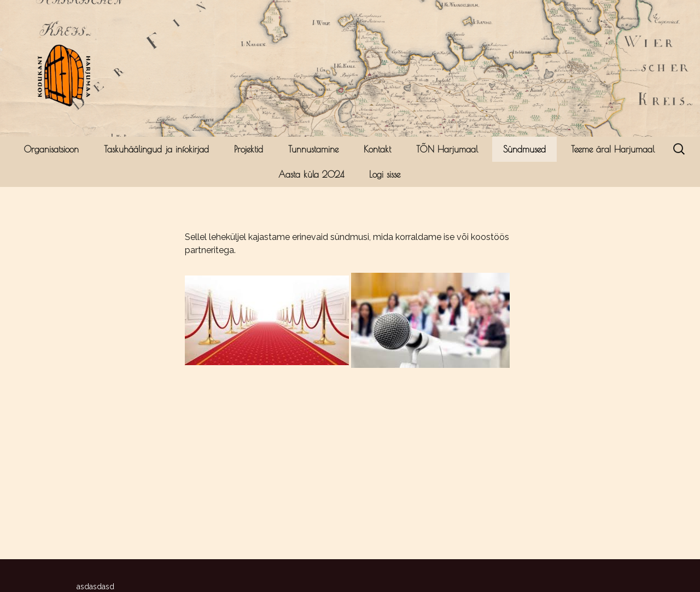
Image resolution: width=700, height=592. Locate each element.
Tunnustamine (313, 149)
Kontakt (377, 149)
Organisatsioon (51, 149)
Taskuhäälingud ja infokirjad (156, 149)
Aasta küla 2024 (311, 174)
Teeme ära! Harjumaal (613, 149)
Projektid (249, 149)
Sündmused (524, 149)
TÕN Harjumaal (447, 149)
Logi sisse (385, 174)
